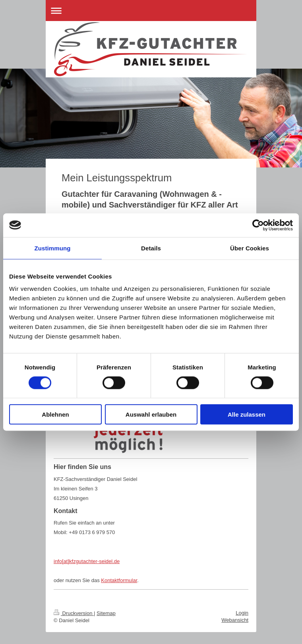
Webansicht (235, 620)
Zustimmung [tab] (53, 248)
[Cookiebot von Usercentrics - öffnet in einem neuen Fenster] (258, 225)
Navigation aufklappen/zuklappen (151, 11)
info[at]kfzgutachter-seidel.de (87, 561)
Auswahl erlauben (151, 414)
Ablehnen (55, 414)
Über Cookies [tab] (250, 248)
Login (242, 613)
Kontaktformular (119, 580)
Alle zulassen (247, 414)
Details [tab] (151, 248)
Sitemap (106, 613)
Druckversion (74, 613)
